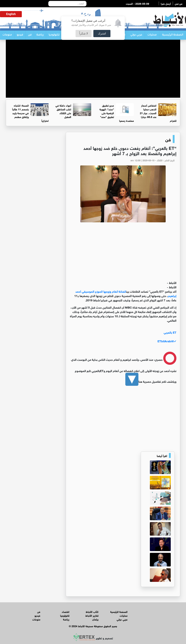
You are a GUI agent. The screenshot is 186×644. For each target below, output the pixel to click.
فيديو (20, 35)
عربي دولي (136, 35)
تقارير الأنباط (92, 615)
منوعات (7, 35)
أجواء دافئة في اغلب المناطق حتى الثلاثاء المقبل (63, 111)
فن (30, 35)
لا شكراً (84, 33)
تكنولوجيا (54, 35)
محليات (152, 35)
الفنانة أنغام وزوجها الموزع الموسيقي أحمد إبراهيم (126, 293)
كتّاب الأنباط (92, 611)
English (11, 14)
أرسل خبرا (166, 3)
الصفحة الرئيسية (173, 35)
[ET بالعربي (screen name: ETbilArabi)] (123, 336)
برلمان (95, 619)
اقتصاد (66, 611)
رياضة (40, 35)
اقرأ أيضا (162, 455)
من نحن (179, 3)
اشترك (102, 33)
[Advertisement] (93, 72)
